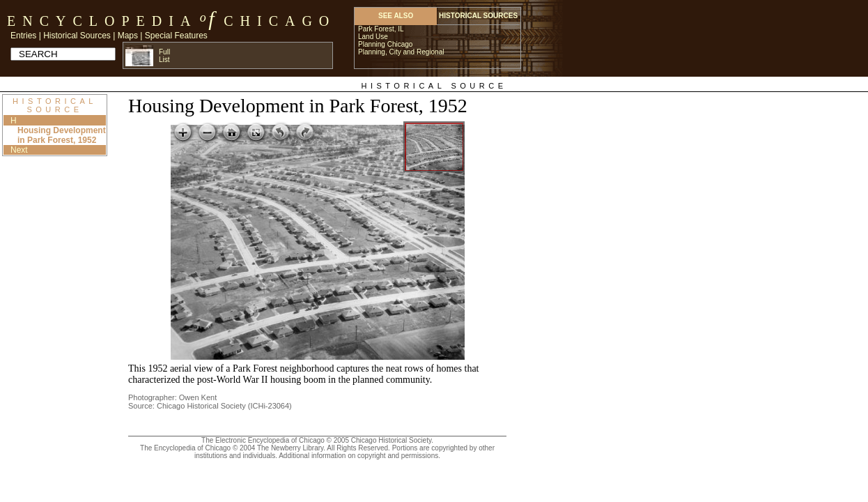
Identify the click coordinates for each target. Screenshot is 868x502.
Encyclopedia (102, 21)
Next (19, 150)
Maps (128, 36)
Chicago (280, 21)
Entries (23, 36)
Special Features (176, 36)
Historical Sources (77, 36)
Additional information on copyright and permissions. (359, 456)
